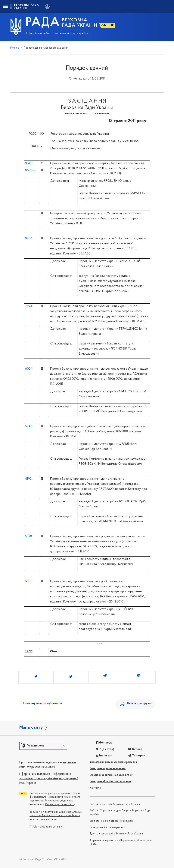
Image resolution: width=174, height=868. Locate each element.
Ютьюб (135, 749)
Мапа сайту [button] (31, 728)
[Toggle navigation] (5, 7)
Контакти (95, 788)
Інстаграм (104, 756)
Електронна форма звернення (108, 769)
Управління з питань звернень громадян (113, 762)
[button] (43, 746)
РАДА (43, 23)
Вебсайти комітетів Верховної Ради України (115, 804)
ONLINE (108, 26)
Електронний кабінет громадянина (110, 781)
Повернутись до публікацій (43, 703)
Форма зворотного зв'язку (60, 805)
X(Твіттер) (105, 749)
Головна (15, 48)
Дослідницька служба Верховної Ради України (116, 834)
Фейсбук (104, 743)
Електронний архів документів (107, 827)
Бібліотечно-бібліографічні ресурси (111, 821)
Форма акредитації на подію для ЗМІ (112, 775)
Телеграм (137, 756)
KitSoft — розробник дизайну (46, 827)
